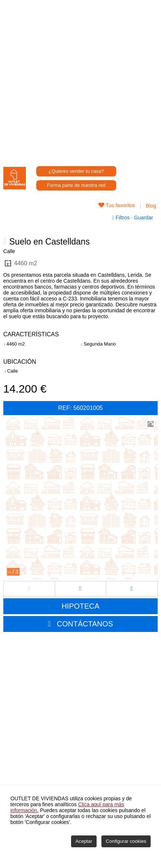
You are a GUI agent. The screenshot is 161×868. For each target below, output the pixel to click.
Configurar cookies (126, 841)
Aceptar (84, 841)
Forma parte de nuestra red (76, 185)
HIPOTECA (80, 606)
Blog (151, 206)
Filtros (122, 218)
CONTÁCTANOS (85, 624)
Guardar (143, 218)
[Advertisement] (80, 80)
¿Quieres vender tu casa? (76, 171)
